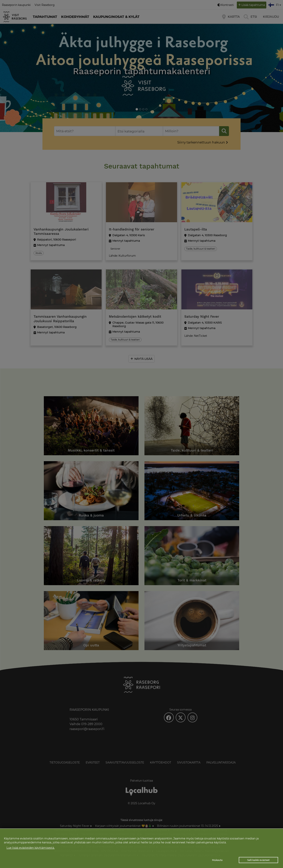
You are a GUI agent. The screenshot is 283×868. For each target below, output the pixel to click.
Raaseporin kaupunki (16, 5)
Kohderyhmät (75, 17)
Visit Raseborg (45, 5)
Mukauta (217, 860)
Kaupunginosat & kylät (116, 17)
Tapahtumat (45, 17)
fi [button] (275, 4)
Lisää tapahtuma (253, 5)
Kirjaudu (271, 17)
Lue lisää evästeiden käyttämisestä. (31, 848)
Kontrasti (227, 5)
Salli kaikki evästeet (258, 860)
